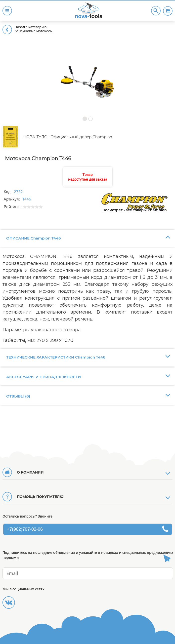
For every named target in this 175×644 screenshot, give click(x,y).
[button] (85, 119)
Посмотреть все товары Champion (135, 210)
